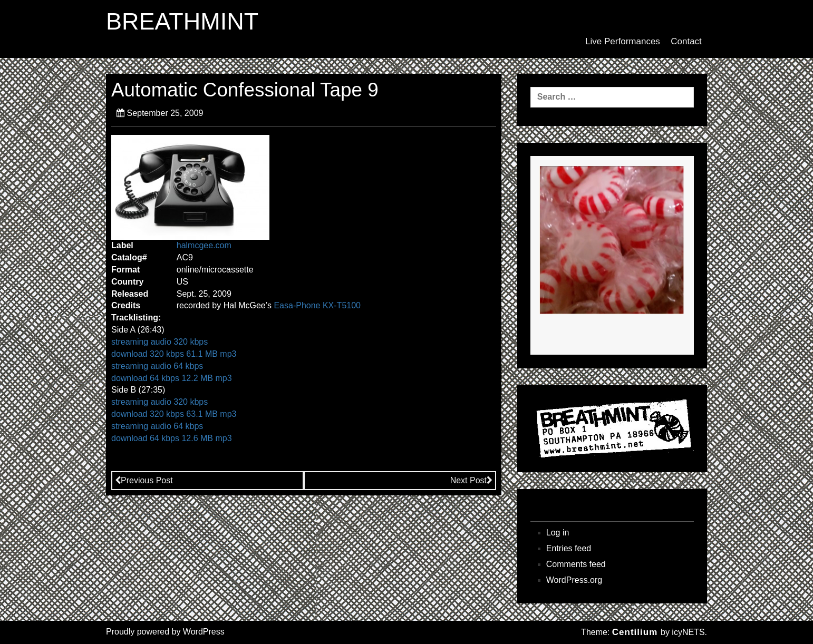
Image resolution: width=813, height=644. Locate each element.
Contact (686, 41)
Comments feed (576, 564)
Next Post (471, 480)
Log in (558, 533)
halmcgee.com (204, 245)
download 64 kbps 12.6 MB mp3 (172, 438)
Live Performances (623, 41)
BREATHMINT (182, 22)
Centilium (635, 632)
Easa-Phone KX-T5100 (317, 305)
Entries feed (569, 548)
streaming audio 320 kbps (159, 342)
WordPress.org (574, 580)
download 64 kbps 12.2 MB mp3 (172, 378)
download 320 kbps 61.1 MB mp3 (174, 354)
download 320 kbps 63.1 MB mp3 (174, 414)
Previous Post (144, 480)
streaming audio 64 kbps (157, 366)
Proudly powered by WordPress (165, 632)
